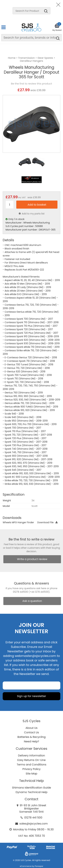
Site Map (32, 774)
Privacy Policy (31, 769)
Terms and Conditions (32, 765)
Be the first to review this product (31, 84)
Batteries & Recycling (32, 737)
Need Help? (31, 741)
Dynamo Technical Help (32, 792)
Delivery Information (31, 756)
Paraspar (39, 866)
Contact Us (31, 732)
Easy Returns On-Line (32, 760)
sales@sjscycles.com (34, 824)
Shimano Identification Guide (32, 788)
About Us (32, 728)
